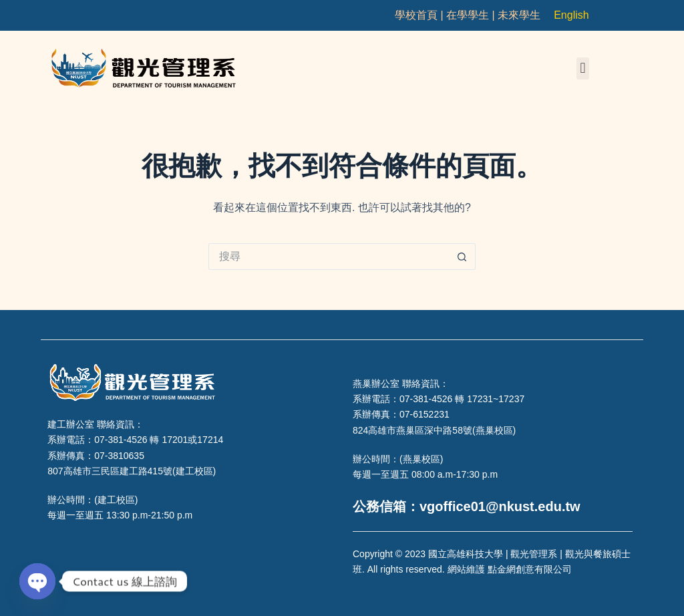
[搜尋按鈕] (462, 257)
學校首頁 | (420, 15)
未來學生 (519, 15)
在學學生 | (472, 15)
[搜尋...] (329, 257)
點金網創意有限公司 (530, 569)
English (571, 15)
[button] (583, 68)
